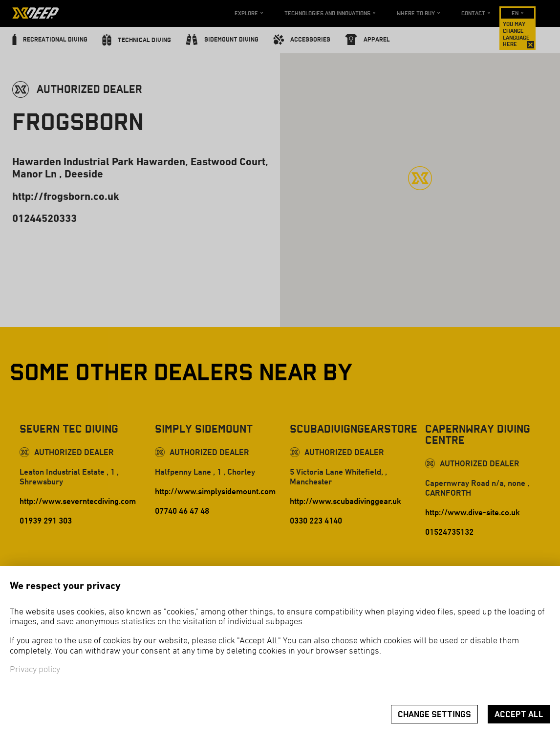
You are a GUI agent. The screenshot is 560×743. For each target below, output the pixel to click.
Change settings (434, 714)
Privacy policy (35, 670)
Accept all (519, 714)
